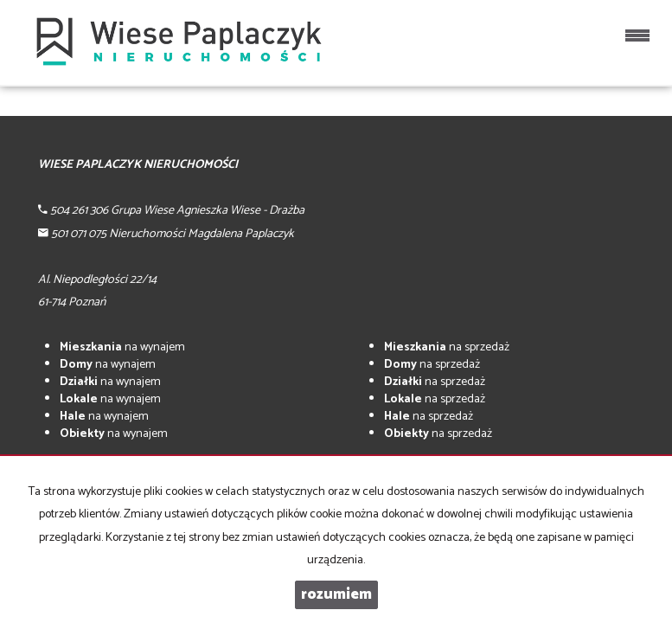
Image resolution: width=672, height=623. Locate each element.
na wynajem (122, 347)
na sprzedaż (447, 347)
